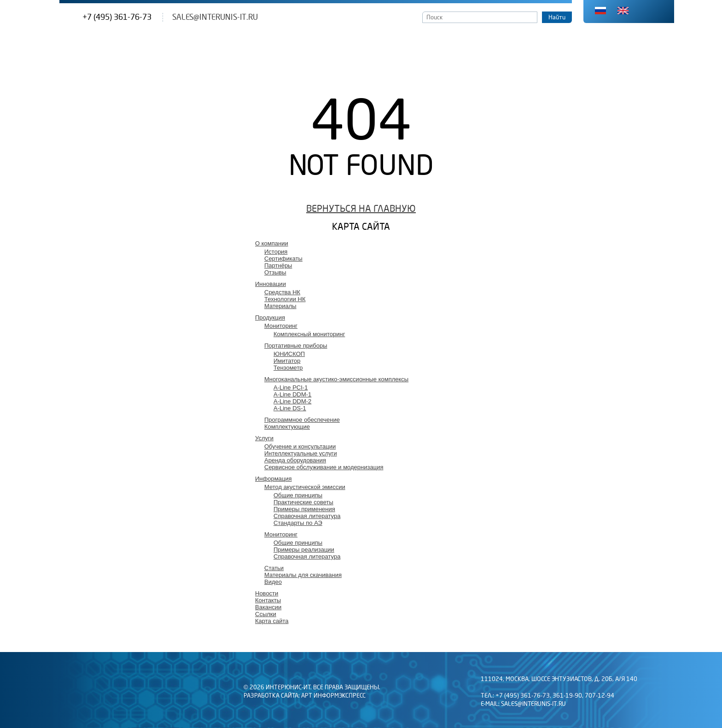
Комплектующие (287, 427)
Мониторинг (281, 326)
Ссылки (266, 614)
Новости (267, 593)
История (276, 252)
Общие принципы (298, 495)
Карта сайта (272, 621)
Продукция (270, 317)
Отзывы (275, 272)
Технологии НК (285, 299)
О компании (272, 243)
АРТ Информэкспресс (333, 696)
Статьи (274, 568)
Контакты (268, 600)
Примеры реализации (304, 550)
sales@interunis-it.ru (215, 17)
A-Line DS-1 (290, 408)
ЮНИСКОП (289, 354)
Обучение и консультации (300, 446)
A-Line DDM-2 (292, 401)
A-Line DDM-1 (292, 394)
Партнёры (278, 265)
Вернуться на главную (361, 209)
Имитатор (287, 361)
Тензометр (288, 368)
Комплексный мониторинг (309, 334)
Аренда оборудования (295, 460)
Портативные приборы (296, 346)
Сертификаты (283, 259)
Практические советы (303, 502)
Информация (274, 479)
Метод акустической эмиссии (305, 487)
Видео (273, 582)
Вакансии (268, 607)
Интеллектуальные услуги (301, 453)
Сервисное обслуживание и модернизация (324, 467)
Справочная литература (307, 516)
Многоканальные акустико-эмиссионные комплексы (336, 379)
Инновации (271, 284)
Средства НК (282, 292)
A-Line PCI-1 (291, 387)
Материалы (280, 306)
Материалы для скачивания (303, 575)
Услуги (264, 438)
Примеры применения (304, 509)
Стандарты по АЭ (298, 523)
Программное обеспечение (302, 420)
